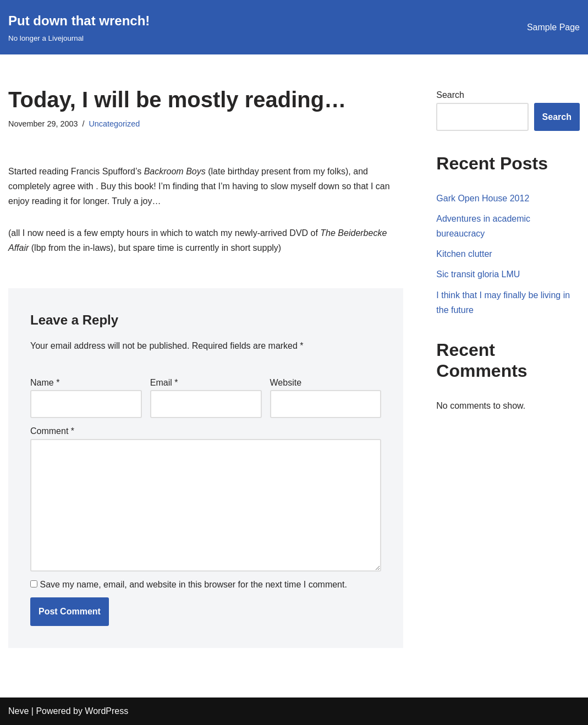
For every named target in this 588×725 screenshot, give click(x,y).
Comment (52, 431)
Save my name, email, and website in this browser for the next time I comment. (193, 584)
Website (286, 383)
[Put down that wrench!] (79, 27)
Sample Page (553, 27)
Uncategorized (114, 124)
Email (164, 383)
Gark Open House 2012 (483, 198)
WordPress (106, 711)
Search (450, 95)
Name (45, 383)
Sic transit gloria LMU (478, 274)
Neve (18, 711)
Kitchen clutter (464, 254)
